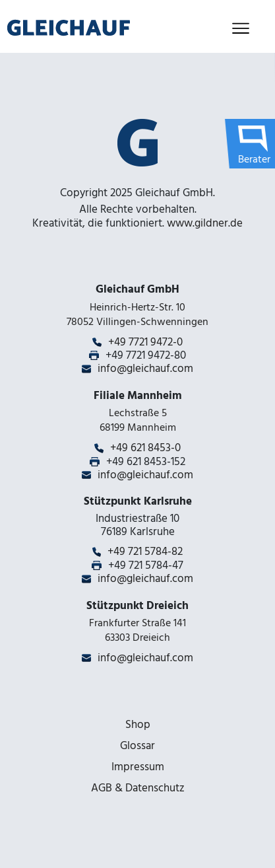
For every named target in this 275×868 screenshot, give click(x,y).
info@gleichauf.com (145, 369)
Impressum (138, 767)
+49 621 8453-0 (145, 448)
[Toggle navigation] (240, 28)
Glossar (137, 746)
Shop (138, 725)
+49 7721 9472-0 (145, 342)
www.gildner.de (205, 223)
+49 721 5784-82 (145, 552)
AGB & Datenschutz (138, 788)
